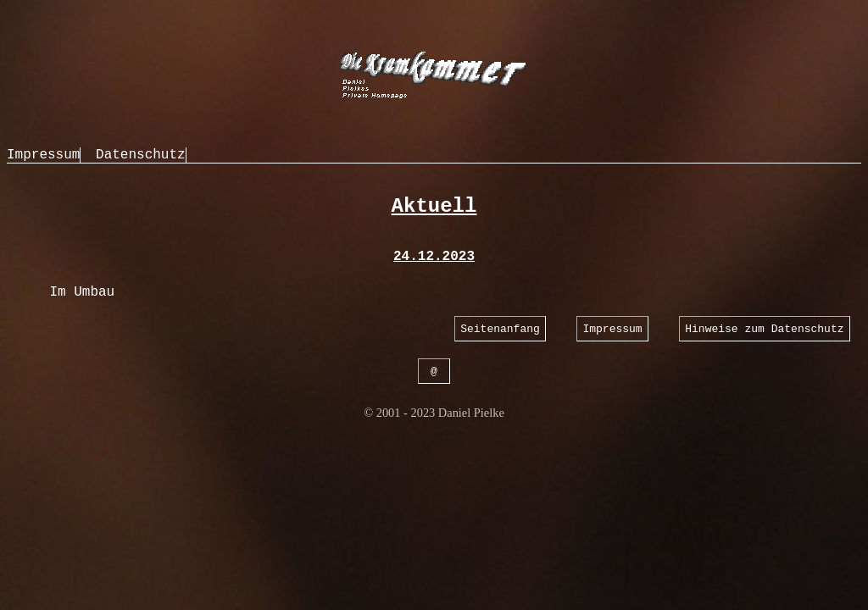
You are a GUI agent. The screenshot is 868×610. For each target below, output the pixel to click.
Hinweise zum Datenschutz (764, 329)
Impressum (43, 155)
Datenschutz (141, 155)
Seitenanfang (500, 329)
